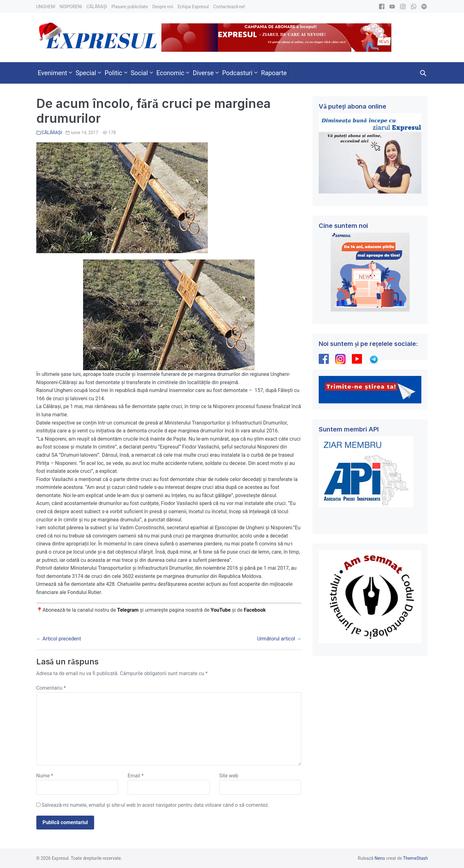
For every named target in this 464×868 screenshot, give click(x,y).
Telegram (128, 610)
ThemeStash (416, 858)
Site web (229, 776)
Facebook (256, 610)
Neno (380, 858)
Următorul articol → (279, 639)
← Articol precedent (59, 639)
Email (136, 776)
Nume (45, 776)
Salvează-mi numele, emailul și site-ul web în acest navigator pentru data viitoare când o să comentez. (155, 805)
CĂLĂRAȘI (52, 133)
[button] (423, 73)
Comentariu (51, 688)
